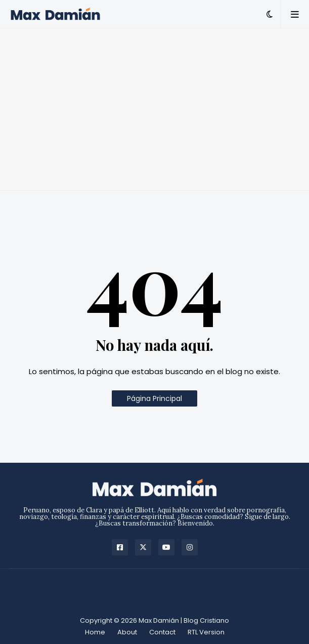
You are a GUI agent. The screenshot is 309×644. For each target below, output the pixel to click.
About (127, 632)
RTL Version (206, 632)
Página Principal (155, 398)
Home (95, 632)
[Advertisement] (155, 109)
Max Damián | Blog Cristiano (184, 620)
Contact (162, 632)
